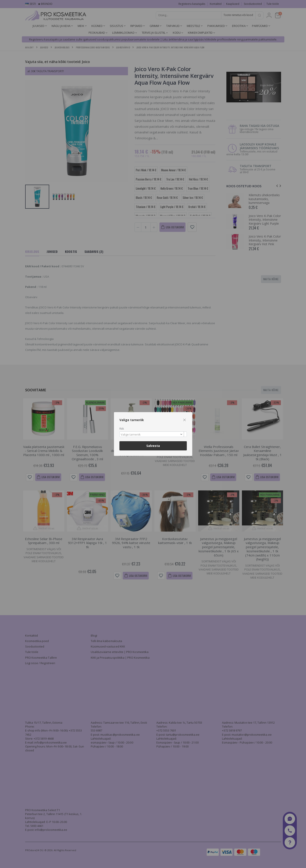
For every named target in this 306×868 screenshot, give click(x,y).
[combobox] (153, 434)
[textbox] (152, 435)
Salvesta (153, 446)
